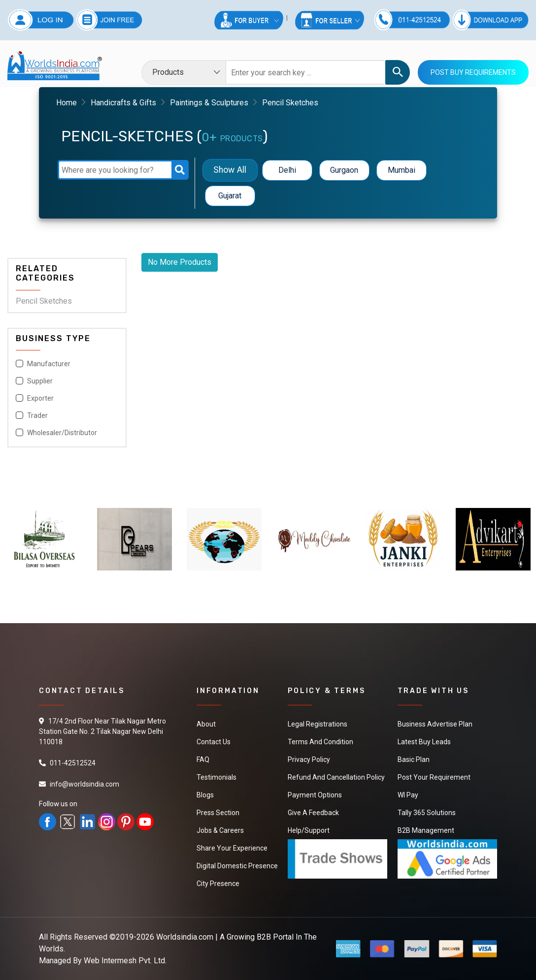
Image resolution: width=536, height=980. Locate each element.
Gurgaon (344, 170)
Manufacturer (49, 364)
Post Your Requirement (434, 777)
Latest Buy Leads (424, 742)
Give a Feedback (313, 813)
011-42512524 (73, 763)
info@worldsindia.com (84, 784)
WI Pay (408, 795)
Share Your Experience (232, 848)
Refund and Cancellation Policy (336, 777)
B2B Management (426, 830)
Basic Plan (414, 759)
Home (67, 103)
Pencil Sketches (44, 301)
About (206, 724)
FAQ (203, 759)
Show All (230, 170)
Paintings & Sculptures (209, 103)
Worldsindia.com (185, 937)
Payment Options (315, 795)
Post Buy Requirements (473, 72)
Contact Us (214, 742)
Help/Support (309, 830)
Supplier (40, 381)
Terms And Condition (320, 742)
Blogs (205, 795)
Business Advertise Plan (435, 724)
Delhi (287, 170)
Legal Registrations (318, 724)
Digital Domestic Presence (237, 866)
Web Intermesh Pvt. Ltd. (125, 961)
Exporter (40, 398)
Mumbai (402, 170)
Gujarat (230, 196)
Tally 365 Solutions (427, 813)
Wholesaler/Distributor (62, 433)
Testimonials (217, 777)
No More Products (180, 262)
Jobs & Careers (220, 830)
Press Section (218, 813)
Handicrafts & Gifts (123, 103)
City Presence (218, 884)
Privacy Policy (309, 759)
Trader (37, 415)
